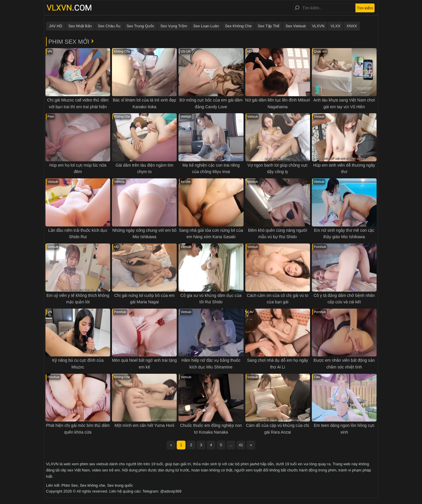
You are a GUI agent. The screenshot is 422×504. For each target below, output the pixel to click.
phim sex (88, 464)
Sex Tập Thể (269, 26)
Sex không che (92, 485)
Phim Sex (70, 485)
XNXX (352, 26)
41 (241, 445)
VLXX (335, 26)
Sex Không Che (238, 26)
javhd (255, 464)
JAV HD (56, 26)
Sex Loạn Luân (206, 26)
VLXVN (318, 26)
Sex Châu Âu (109, 26)
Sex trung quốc (120, 485)
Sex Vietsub (296, 26)
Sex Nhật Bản (80, 26)
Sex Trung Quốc (141, 26)
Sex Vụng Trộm (174, 26)
